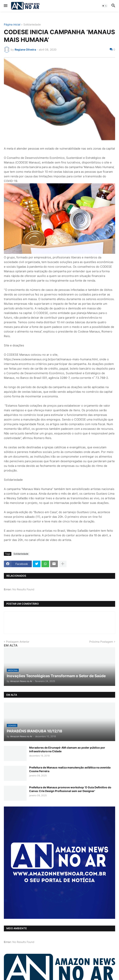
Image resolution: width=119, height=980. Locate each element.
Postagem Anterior (18, 642)
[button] (5, 6)
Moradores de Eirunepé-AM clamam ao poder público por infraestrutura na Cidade (67, 749)
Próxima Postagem (101, 642)
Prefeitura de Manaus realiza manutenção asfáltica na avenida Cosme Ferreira (70, 769)
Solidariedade (32, 25)
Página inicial (12, 25)
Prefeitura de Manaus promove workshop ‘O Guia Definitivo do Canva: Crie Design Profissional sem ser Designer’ (70, 789)
